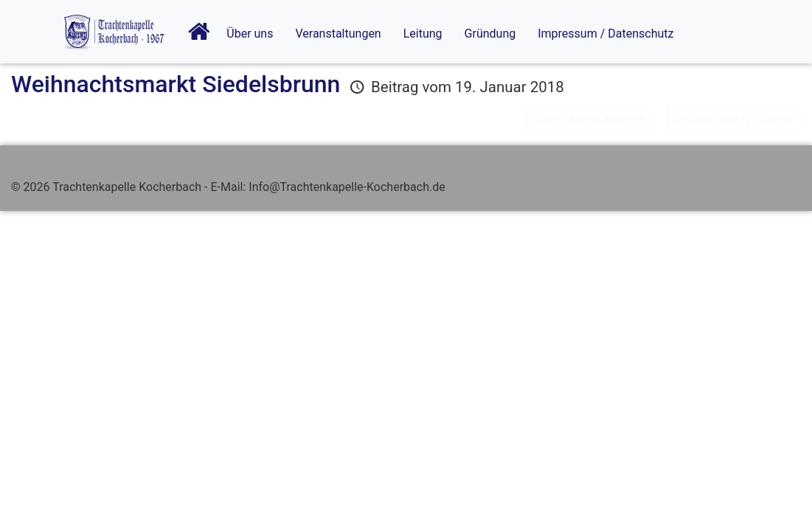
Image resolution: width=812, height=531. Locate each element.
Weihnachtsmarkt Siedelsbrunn (176, 84)
